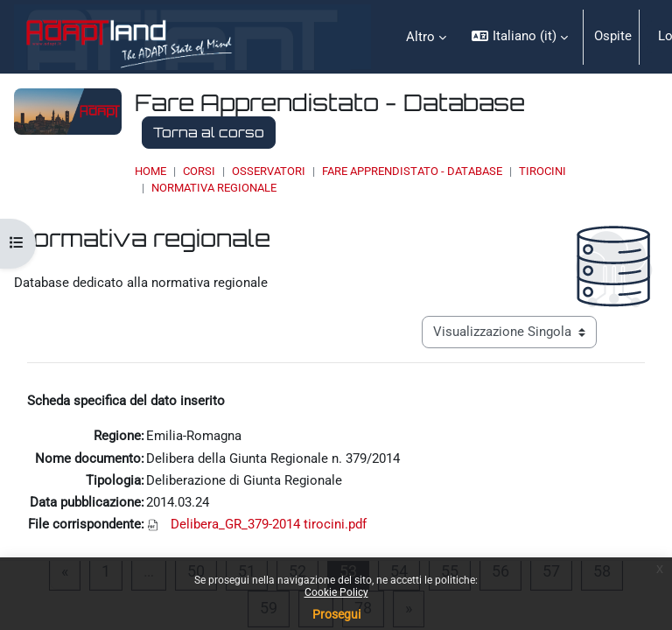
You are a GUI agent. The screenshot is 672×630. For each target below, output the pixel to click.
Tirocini (542, 171)
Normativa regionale (214, 188)
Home (150, 171)
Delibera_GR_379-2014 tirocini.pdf (269, 524)
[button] (519, 37)
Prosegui (336, 614)
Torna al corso (209, 132)
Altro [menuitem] (420, 37)
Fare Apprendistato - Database (412, 171)
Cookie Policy (336, 592)
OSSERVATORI (269, 171)
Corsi (199, 171)
